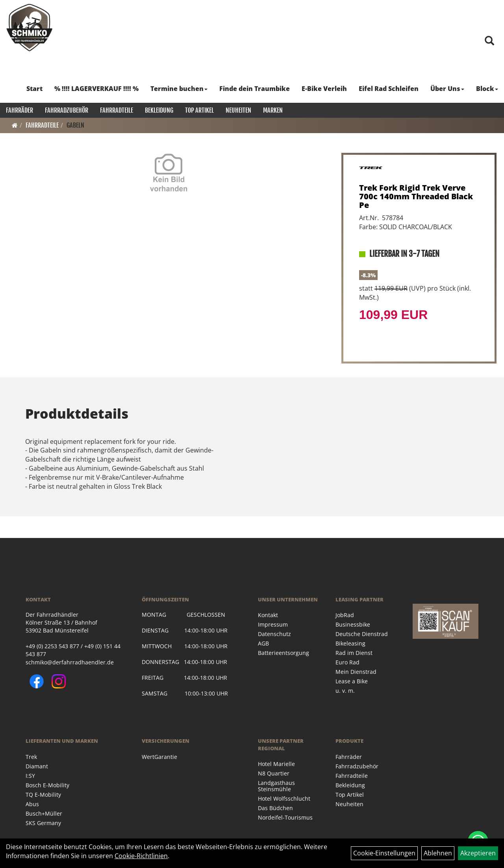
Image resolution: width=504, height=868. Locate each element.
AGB (263, 643)
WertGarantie (159, 757)
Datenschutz (274, 634)
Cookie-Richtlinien (141, 856)
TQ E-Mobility (43, 795)
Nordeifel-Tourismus (285, 817)
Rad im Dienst (354, 653)
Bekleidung (159, 110)
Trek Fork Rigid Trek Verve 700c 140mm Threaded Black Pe (416, 196)
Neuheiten (238, 110)
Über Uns (447, 89)
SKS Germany (43, 823)
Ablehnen (438, 853)
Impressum (273, 624)
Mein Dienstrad (356, 672)
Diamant (37, 766)
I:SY (30, 776)
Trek (31, 757)
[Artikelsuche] (489, 41)
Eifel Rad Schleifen (389, 89)
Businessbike (353, 624)
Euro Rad (347, 662)
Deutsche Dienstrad (362, 634)
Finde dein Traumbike (255, 89)
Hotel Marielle (276, 764)
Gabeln (75, 125)
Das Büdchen (275, 808)
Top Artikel (199, 110)
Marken (273, 110)
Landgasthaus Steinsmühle (276, 786)
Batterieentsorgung (283, 653)
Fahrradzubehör (67, 110)
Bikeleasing (350, 643)
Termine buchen (179, 89)
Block (487, 89)
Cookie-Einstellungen (384, 853)
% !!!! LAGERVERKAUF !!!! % (96, 89)
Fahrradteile (117, 110)
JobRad (345, 615)
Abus (32, 804)
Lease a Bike (352, 681)
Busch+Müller (44, 813)
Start (34, 89)
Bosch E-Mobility (47, 785)
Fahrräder (19, 110)
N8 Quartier (274, 773)
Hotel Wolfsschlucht (284, 798)
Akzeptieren (478, 853)
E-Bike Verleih (324, 89)
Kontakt (268, 615)
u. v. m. (345, 691)
